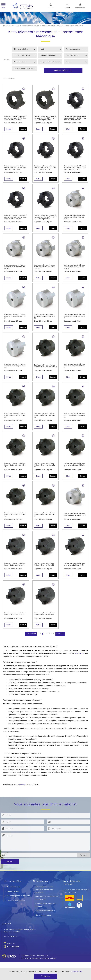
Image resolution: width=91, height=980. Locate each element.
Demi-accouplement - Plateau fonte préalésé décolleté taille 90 (43, 518)
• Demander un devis (43, 920)
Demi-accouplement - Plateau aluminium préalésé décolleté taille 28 (45, 268)
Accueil (6, 27)
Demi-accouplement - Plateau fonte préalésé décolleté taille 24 (73, 368)
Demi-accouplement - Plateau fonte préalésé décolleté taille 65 (73, 468)
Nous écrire (11, 948)
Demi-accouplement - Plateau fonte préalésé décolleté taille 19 (43, 368)
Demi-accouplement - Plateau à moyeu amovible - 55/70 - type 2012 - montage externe (16, 119)
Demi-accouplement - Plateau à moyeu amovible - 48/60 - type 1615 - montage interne (75, 169)
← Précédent (31, 638)
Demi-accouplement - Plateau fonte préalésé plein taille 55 (45, 617)
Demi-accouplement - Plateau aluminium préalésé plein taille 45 (15, 368)
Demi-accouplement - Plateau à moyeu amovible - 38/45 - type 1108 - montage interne (16, 169)
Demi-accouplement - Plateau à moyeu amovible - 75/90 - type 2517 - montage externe (45, 119)
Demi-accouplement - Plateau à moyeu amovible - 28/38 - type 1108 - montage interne (75, 119)
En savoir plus (77, 971)
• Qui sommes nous (13, 891)
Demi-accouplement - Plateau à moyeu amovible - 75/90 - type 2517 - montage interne (45, 219)
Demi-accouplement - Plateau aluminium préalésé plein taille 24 (15, 318)
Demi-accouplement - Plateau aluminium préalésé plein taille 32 (45, 318)
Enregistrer (45, 976)
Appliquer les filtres (61, 71)
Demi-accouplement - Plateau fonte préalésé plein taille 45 (15, 617)
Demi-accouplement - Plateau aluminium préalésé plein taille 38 (74, 318)
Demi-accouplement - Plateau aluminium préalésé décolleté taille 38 (74, 268)
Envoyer (10, 866)
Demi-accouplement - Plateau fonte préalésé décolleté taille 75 (13, 518)
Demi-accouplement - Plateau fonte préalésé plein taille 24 (15, 568)
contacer (23, 789)
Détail (9, 130)
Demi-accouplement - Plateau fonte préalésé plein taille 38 (75, 568)
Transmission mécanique (31, 27)
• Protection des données (15, 905)
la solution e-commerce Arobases (44, 963)
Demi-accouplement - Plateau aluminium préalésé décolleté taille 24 (15, 268)
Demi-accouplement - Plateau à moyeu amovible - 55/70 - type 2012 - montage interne (16, 219)
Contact (22, 130)
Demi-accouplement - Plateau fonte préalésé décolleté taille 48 (13, 468)
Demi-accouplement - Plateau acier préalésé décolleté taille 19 (72, 518)
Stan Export (79, 658)
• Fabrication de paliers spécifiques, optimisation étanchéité (44, 894)
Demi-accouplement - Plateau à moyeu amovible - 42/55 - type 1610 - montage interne (45, 169)
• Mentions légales (12, 896)
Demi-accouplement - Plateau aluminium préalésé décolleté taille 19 (74, 218)
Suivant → (60, 638)
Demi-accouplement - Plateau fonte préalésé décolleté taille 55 (43, 468)
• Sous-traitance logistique (45, 915)
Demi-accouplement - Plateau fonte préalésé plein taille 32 (45, 568)
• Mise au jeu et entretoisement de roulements (47, 902)
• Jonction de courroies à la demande (45, 910)
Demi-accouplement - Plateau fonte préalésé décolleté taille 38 (43, 418)
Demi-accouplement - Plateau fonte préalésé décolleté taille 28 (13, 418)
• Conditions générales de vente (18, 900)
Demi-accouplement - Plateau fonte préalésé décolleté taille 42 (73, 418)
